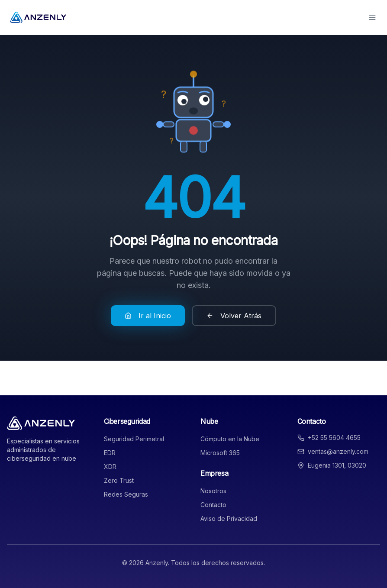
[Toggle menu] (372, 17)
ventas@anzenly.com (338, 451)
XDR (110, 467)
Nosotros (213, 491)
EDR (110, 453)
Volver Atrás (234, 316)
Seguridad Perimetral (134, 439)
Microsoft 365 (220, 453)
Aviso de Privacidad (229, 519)
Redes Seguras (126, 494)
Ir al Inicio (148, 316)
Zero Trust (119, 480)
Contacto (213, 505)
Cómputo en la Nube (230, 439)
